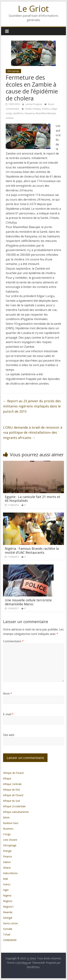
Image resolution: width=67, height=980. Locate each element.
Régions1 (8, 907)
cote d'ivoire (10, 840)
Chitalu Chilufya (33, 109)
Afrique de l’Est (12, 790)
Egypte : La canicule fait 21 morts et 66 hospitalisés (33, 499)
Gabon (7, 862)
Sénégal (8, 918)
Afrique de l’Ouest (13, 795)
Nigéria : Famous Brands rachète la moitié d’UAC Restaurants (32, 550)
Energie (7, 851)
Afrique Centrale (12, 784)
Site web (9, 735)
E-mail (8, 714)
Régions (8, 901)
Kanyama (29, 113)
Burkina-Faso (11, 823)
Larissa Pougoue (34, 104)
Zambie (10, 118)
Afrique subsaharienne (16, 812)
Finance (8, 856)
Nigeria (7, 895)
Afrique (7, 778)
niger (6, 890)
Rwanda (8, 912)
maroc (7, 884)
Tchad (7, 934)
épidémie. (18, 113)
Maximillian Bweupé (46, 113)
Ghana (7, 868)
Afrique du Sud (11, 801)
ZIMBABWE (10, 940)
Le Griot (33, 8)
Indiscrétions (10, 873)
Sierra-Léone (10, 923)
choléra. (46, 109)
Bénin (6, 817)
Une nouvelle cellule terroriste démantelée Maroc (28, 602)
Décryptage (13, 71)
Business (8, 829)
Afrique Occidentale (14, 806)
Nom (8, 694)
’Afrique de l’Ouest (13, 773)
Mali (5, 879)
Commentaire (13, 641)
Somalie (8, 929)
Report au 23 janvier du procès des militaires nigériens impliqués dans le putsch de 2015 (32, 406)
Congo (7, 834)
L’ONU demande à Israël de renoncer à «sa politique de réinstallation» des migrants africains (33, 433)
